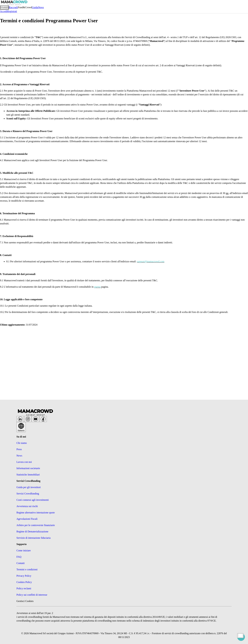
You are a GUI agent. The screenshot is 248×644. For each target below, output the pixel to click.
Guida (35, 7)
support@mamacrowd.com (151, 261)
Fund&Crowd (25, 7)
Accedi (4, 11)
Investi (4, 7)
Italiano (21, 428)
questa (97, 287)
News (41, 7)
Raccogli (13, 7)
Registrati (12, 11)
